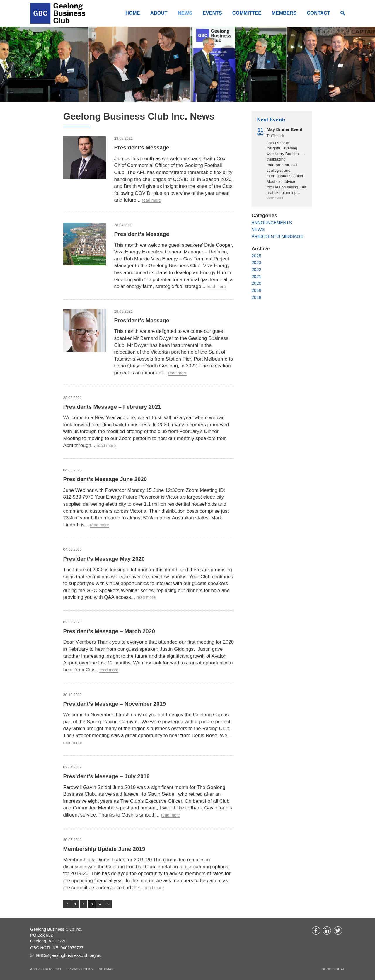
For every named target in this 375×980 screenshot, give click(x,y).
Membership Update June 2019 (107, 848)
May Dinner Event (285, 129)
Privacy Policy (80, 969)
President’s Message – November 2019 (118, 703)
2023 (257, 262)
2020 (257, 283)
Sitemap (106, 969)
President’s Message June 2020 (108, 479)
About (159, 13)
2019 (257, 290)
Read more (152, 200)
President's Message (278, 236)
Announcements (272, 222)
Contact (319, 13)
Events (212, 13)
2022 (257, 269)
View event (275, 198)
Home (133, 13)
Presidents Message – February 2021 (115, 406)
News (185, 13)
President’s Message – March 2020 (112, 631)
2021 (257, 276)
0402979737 (73, 948)
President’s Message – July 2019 (109, 776)
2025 (257, 255)
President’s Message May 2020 (106, 558)
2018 (257, 297)
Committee (247, 13)
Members (284, 13)
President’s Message (144, 147)
